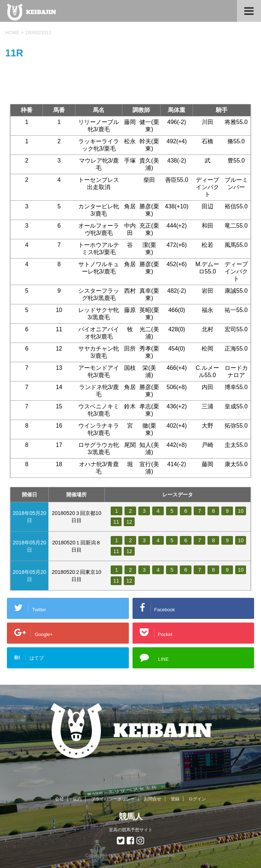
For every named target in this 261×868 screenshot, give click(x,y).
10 (241, 511)
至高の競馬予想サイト (131, 830)
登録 (175, 799)
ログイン (197, 799)
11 (116, 522)
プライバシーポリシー (113, 799)
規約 (77, 799)
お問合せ (153, 799)
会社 (59, 799)
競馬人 (131, 817)
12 (129, 522)
